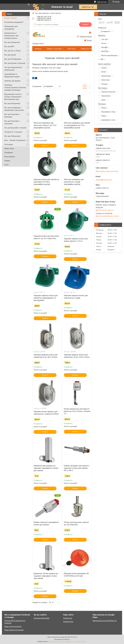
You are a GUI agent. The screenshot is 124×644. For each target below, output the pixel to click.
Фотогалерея (10, 157)
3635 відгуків (102, 2)
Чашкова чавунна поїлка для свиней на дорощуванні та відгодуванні (46, 298)
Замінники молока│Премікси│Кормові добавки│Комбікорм (15, 87)
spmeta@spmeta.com (104, 180)
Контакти (72, 49)
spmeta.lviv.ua (68, 622)
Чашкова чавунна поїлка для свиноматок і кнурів (76, 297)
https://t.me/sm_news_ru (105, 210)
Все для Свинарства (12, 42)
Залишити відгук (86, 37)
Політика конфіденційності (77, 642)
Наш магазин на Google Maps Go (105, 621)
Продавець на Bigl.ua (62, 639)
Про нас (112, 49)
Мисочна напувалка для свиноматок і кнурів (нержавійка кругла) (74, 182)
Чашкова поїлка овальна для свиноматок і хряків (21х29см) (46, 413)
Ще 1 (103, 59)
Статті (7, 165)
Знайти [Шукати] (85, 24)
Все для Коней (10, 55)
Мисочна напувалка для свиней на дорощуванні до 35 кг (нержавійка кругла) (77, 125)
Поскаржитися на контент (57, 642)
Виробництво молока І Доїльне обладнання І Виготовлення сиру (13, 97)
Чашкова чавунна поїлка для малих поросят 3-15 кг (76, 240)
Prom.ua (74, 637)
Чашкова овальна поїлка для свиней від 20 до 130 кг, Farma (77, 356)
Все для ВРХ (9, 46)
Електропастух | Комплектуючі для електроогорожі (11, 36)
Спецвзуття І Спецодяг (13, 132)
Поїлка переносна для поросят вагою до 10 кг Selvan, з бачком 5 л (77, 411)
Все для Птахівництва (13, 59)
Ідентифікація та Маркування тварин (12, 75)
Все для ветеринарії (12, 103)
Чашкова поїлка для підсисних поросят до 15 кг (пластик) (46, 237)
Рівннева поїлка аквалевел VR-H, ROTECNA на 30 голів (77, 575)
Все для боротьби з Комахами (12, 116)
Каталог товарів (11, 18)
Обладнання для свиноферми (11, 28)
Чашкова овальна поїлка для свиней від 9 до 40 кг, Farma (46, 356)
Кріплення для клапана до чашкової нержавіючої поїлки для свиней (46, 468)
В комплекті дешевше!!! (14, 22)
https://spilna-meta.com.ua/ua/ (107, 171)
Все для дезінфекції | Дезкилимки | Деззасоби (14, 109)
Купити (45, 145)
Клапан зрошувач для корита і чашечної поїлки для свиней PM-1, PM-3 (77, 468)
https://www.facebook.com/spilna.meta (108, 216)
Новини (7, 161)
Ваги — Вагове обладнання (15, 140)
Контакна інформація (42, 618)
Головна (38, 49)
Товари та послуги (54, 49)
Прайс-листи (9, 148)
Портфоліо (9, 152)
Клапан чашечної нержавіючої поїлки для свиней (46, 523)
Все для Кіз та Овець (13, 51)
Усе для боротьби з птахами (15, 128)
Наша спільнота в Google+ (14, 630)
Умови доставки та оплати (92, 49)
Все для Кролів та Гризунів (15, 63)
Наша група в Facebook (13, 626)
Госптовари (9, 144)
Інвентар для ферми (12, 81)
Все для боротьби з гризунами (12, 122)
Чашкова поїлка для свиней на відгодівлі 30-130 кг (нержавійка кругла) (46, 182)
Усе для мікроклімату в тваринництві (13, 69)
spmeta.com (68, 618)
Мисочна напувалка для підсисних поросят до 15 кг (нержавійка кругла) (45, 125)
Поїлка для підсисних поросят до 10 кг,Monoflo (76, 523)
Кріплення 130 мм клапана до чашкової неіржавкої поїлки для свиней (46, 576)
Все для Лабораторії (12, 136)
